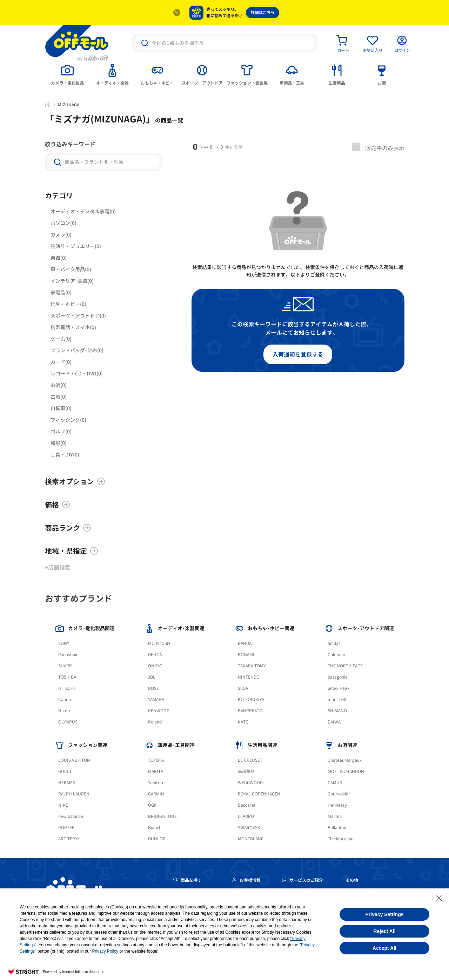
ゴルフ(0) (61, 431)
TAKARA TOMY (252, 666)
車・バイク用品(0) (71, 269)
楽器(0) (59, 258)
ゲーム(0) (61, 339)
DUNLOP (157, 839)
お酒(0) (59, 385)
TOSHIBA (67, 677)
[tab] (67, 74)
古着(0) (59, 397)
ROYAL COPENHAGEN (259, 794)
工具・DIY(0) (65, 455)
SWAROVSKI (250, 828)
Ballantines (339, 828)
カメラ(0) (61, 235)
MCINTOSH (159, 643)
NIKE (63, 805)
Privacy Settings (385, 914)
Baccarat (247, 805)
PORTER (66, 828)
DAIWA (334, 722)
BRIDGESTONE (162, 816)
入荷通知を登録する (298, 354)
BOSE (153, 688)
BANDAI (245, 643)
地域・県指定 (72, 551)
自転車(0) (61, 408)
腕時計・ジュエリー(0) (76, 246)
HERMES (67, 783)
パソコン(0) (63, 223)
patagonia (338, 677)
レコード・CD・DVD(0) (77, 374)
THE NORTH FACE (345, 666)
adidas (334, 643)
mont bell (337, 699)
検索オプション (75, 481)
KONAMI (246, 655)
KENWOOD (159, 711)
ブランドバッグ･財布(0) (77, 350)
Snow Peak (339, 688)
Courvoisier (339, 794)
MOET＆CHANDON (346, 771)
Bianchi (155, 828)
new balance (71, 816)
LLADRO (246, 816)
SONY (64, 643)
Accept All (384, 948)
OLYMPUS (68, 722)
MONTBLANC (251, 839)
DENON (155, 655)
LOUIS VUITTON (74, 760)
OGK (152, 805)
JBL (152, 677)
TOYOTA (156, 760)
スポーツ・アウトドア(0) (78, 316)
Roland (155, 722)
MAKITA (156, 771)
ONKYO (155, 666)
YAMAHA (156, 699)
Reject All (384, 931)
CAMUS (335, 783)
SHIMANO (337, 711)
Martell (335, 816)
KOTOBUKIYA (251, 699)
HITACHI (67, 688)
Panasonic (68, 655)
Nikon (64, 711)
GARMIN (156, 794)
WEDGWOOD (250, 783)
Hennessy (337, 805)
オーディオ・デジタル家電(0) (83, 211)
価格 (58, 505)
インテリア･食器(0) (72, 281)
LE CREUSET (250, 760)
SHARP (65, 666)
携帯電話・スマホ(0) (73, 327)
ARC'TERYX (69, 839)
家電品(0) (61, 292)
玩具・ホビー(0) (68, 304)
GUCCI (65, 771)
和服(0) (59, 443)
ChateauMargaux (345, 760)
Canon (65, 699)
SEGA (243, 688)
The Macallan (341, 839)
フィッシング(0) (68, 420)
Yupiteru (156, 783)
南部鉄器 (246, 771)
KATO (243, 722)
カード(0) (61, 362)
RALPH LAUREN (74, 794)
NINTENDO (249, 677)
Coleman (336, 655)
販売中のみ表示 (378, 147)
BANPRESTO (250, 711)
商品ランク (68, 528)
